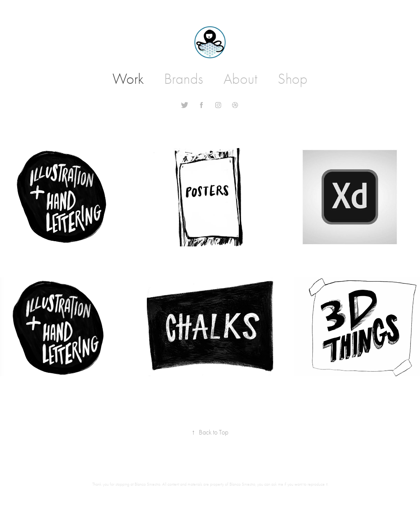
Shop (293, 79)
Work (128, 79)
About (240, 79)
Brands (183, 79)
